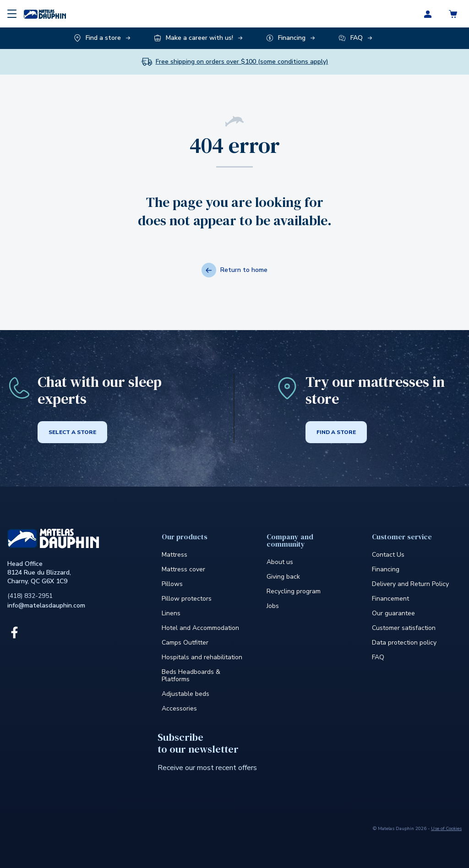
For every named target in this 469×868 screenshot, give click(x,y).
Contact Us (388, 555)
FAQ (378, 657)
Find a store (336, 432)
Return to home (234, 270)
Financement (390, 599)
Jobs (273, 606)
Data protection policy (404, 643)
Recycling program (294, 591)
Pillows (172, 584)
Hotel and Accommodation (200, 628)
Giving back (283, 577)
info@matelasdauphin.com (46, 605)
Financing (386, 569)
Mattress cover (183, 569)
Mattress (175, 555)
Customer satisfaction (404, 628)
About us (280, 562)
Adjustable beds (185, 694)
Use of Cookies (446, 829)
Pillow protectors (187, 599)
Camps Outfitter (185, 643)
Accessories (179, 708)
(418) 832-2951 (30, 596)
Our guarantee (393, 613)
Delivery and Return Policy (410, 584)
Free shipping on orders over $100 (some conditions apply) (242, 62)
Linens (171, 613)
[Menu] (12, 14)
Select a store (72, 432)
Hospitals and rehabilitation (202, 657)
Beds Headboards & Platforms (191, 675)
